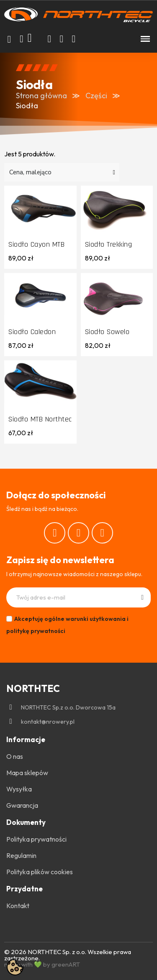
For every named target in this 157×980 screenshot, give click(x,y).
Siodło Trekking (109, 244)
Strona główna (41, 96)
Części (96, 96)
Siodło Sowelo (107, 332)
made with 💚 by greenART (42, 964)
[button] (9, 39)
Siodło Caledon (32, 332)
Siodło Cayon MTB (36, 244)
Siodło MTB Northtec (40, 419)
